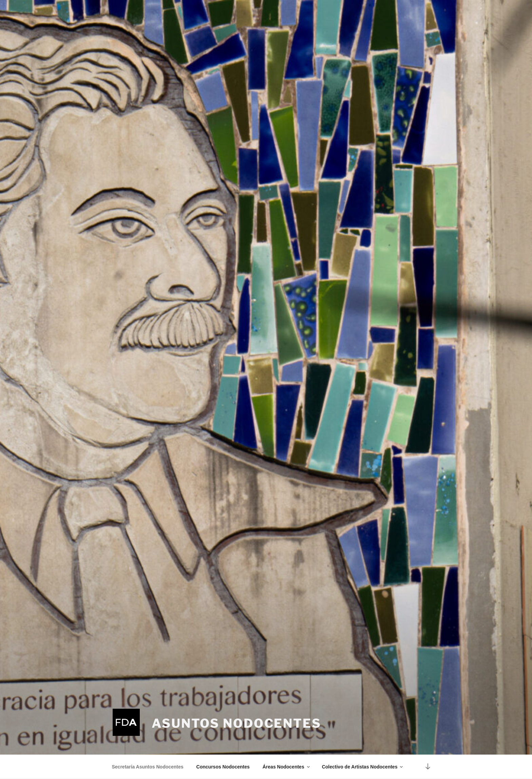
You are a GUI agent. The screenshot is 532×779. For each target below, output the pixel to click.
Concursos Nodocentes (223, 767)
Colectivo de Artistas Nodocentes (363, 767)
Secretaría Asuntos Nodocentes (148, 767)
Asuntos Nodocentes (236, 723)
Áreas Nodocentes (287, 767)
